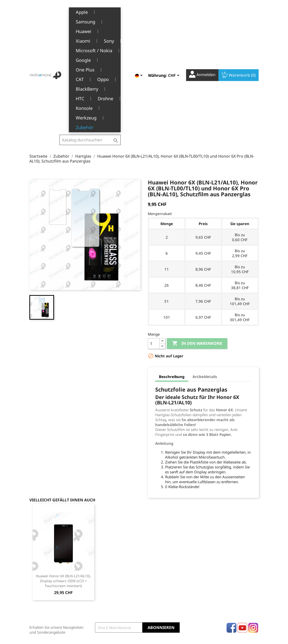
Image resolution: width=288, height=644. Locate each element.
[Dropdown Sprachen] (140, 13)
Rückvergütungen (163, 582)
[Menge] (154, 250)
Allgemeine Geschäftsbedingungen (112, 577)
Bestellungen (159, 574)
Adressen (156, 589)
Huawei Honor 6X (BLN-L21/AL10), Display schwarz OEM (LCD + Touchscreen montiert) (63, 487)
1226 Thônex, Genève (48, 589)
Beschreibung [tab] (172, 283)
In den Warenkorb (197, 250)
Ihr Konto (161, 560)
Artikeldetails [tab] (205, 283)
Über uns (100, 587)
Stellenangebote (106, 610)
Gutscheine (157, 597)
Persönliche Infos (162, 567)
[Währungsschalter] (175, 13)
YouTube (242, 534)
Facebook (231, 534)
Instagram (253, 534)
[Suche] (90, 15)
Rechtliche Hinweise (109, 567)
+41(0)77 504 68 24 (47, 596)
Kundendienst (104, 595)
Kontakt (99, 618)
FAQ (96, 602)
